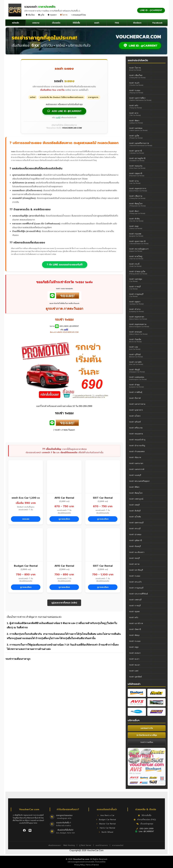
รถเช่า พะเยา (135, 665)
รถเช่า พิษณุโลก (147, 205)
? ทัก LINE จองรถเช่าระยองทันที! (65, 265)
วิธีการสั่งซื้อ (145, 815)
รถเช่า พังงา (147, 212)
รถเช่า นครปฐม (147, 280)
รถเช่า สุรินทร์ (135, 422)
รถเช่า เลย (147, 348)
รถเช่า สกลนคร (147, 333)
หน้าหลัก (16, 23)
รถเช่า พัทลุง (134, 635)
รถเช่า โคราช (147, 69)
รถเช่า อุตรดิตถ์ (135, 677)
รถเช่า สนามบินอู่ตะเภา (147, 250)
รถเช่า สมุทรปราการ (147, 189)
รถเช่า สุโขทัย (135, 517)
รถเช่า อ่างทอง (135, 534)
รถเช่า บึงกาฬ (135, 398)
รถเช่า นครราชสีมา (147, 99)
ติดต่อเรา (137, 23)
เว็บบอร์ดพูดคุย (145, 824)
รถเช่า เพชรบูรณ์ (136, 499)
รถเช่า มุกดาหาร (136, 410)
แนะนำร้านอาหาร (102, 845)
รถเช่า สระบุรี (135, 529)
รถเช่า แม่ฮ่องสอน (147, 378)
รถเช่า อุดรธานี (147, 152)
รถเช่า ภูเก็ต (147, 137)
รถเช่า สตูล (134, 647)
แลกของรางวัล (147, 728)
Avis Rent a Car (106, 815)
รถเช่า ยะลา (134, 659)
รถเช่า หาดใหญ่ (147, 257)
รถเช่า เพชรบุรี (135, 600)
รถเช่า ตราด (134, 564)
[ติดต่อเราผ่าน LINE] (30, 830)
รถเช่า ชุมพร (134, 611)
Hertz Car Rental (106, 828)
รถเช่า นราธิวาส (136, 623)
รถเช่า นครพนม (147, 129)
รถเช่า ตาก (147, 114)
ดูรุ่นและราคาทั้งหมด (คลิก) (64, 603)
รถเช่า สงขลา (135, 653)
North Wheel (106, 832)
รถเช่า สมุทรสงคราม (147, 325)
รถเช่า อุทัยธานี (135, 540)
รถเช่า (97, 23)
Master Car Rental (106, 824)
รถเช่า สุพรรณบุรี (136, 523)
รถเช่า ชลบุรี (134, 558)
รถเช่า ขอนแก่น (147, 167)
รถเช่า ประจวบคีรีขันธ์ (138, 594)
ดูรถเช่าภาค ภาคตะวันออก (65, 309)
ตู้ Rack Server (85, 845)
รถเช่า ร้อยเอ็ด (147, 340)
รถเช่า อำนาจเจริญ (137, 446)
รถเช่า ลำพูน (147, 386)
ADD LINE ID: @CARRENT (64, 111)
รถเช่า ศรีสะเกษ (136, 428)
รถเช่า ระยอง (147, 91)
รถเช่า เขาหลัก (147, 363)
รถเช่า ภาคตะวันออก (65, 430)
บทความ (36, 23)
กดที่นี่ (58, 118)
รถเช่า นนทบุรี (135, 475)
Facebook (157, 23)
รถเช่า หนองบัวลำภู (137, 440)
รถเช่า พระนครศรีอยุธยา (139, 481)
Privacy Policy (79, 865)
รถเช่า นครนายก (136, 463)
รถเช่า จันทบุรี (135, 546)
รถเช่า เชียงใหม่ (147, 76)
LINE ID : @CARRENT (151, 10)
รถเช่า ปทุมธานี (147, 174)
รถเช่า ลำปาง (147, 310)
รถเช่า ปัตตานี (135, 629)
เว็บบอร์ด (56, 23)
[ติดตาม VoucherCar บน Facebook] (25, 830)
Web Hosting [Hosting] (69, 845)
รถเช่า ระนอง (135, 641)
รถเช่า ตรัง (147, 106)
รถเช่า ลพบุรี (134, 505)
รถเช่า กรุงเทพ (147, 235)
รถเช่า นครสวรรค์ (137, 469)
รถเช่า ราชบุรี (147, 288)
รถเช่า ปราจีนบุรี (136, 570)
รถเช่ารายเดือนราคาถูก (18, 659)
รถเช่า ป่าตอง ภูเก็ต (147, 272)
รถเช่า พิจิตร (134, 487)
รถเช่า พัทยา (147, 122)
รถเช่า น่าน (147, 182)
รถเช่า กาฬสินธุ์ (136, 392)
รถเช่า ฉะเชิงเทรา (137, 552)
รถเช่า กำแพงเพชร (137, 451)
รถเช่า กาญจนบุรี (147, 295)
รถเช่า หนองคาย (136, 434)
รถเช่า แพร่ (134, 671)
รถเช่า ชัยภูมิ (147, 371)
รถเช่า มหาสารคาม (137, 404)
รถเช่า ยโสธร (135, 416)
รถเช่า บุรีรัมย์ (147, 355)
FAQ (117, 23)
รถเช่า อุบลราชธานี (147, 242)
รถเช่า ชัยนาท (135, 457)
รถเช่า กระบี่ (147, 265)
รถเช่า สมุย (147, 227)
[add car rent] (64, 300)
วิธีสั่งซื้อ (76, 23)
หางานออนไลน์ (118, 845)
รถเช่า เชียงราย (147, 197)
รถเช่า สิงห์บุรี (135, 511)
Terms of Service (92, 865)
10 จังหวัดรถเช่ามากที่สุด (147, 735)
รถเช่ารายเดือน (147, 742)
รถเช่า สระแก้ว (135, 582)
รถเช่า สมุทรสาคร (147, 318)
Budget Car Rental (106, 820)
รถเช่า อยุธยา (147, 303)
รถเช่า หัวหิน (147, 220)
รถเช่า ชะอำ (147, 84)
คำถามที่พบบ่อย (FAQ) (145, 820)
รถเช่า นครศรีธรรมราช (147, 144)
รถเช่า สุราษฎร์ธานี (147, 159)
